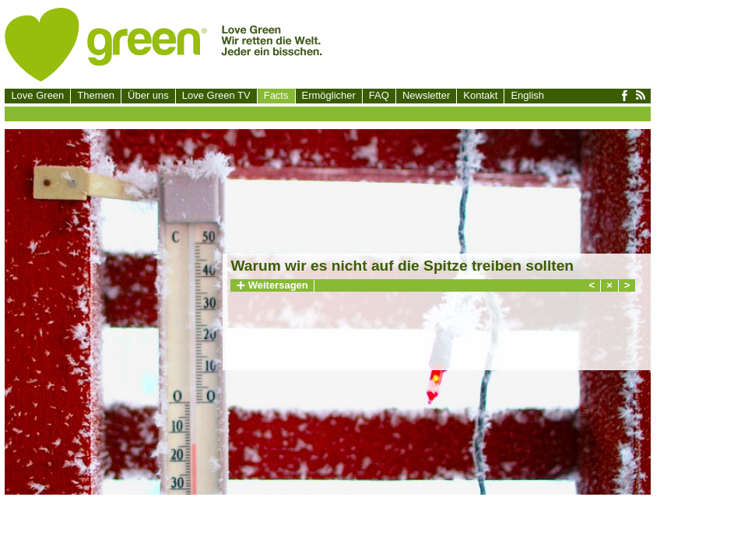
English (527, 95)
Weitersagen (272, 285)
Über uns (148, 95)
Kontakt (480, 95)
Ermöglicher (329, 95)
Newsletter (426, 95)
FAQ (379, 95)
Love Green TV (216, 95)
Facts (276, 95)
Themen (96, 95)
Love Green (37, 95)
